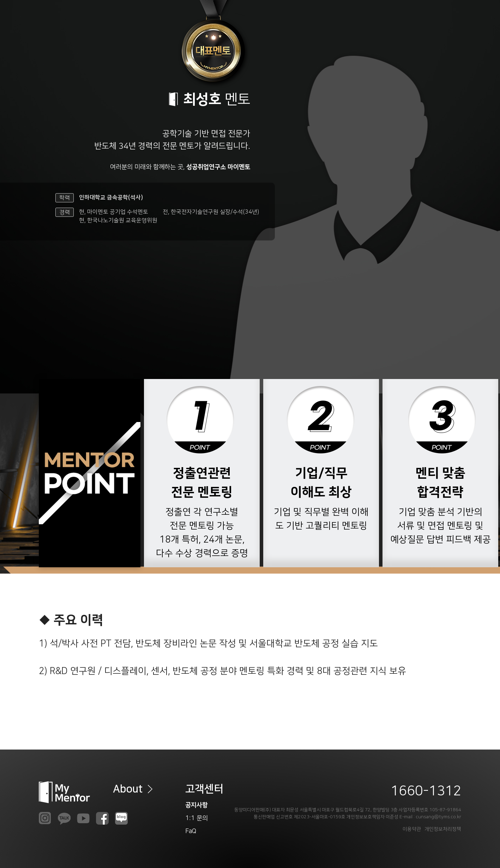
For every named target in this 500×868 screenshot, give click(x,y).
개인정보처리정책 (443, 829)
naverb (121, 818)
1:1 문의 (197, 818)
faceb (102, 818)
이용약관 (412, 829)
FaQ (191, 831)
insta (45, 818)
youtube (83, 818)
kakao (64, 818)
